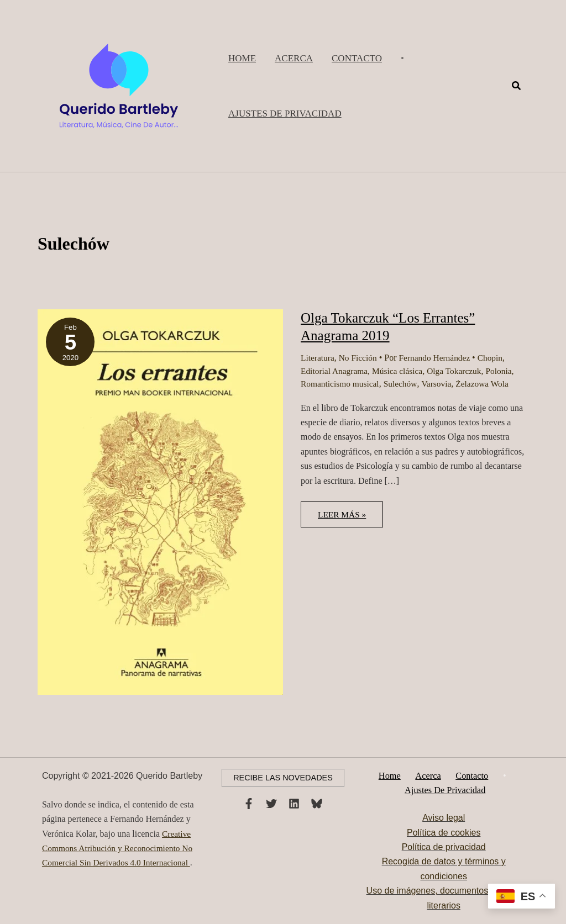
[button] (285, 114)
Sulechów (403, 384)
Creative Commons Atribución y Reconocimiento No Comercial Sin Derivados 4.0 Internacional (120, 847)
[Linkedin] (294, 803)
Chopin (496, 358)
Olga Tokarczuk (459, 371)
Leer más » (344, 519)
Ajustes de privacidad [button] (446, 790)
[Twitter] (271, 803)
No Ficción (360, 358)
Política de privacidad (444, 848)
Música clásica (401, 371)
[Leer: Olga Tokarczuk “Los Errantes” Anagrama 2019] (160, 501)
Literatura (318, 358)
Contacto (469, 775)
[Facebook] (249, 803)
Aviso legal (444, 818)
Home (395, 775)
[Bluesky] (317, 803)
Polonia (505, 371)
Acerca (429, 775)
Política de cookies (444, 833)
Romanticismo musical (341, 384)
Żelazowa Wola (488, 384)
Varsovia (441, 384)
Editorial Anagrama (336, 371)
